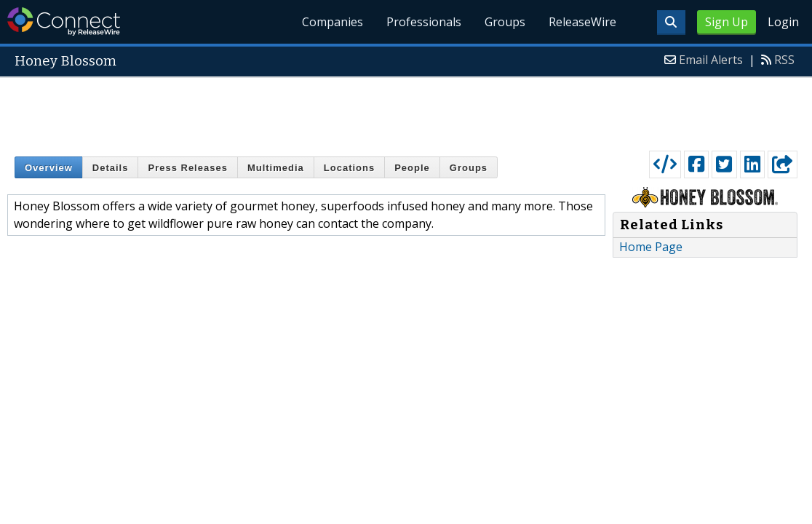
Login (783, 22)
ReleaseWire (582, 22)
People (412, 168)
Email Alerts (711, 60)
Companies (333, 22)
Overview (49, 168)
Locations (349, 168)
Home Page (651, 247)
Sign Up (727, 22)
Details (111, 168)
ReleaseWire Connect (64, 21)
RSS (784, 60)
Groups (505, 22)
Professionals (424, 22)
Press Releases (187, 168)
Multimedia (276, 168)
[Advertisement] (406, 111)
